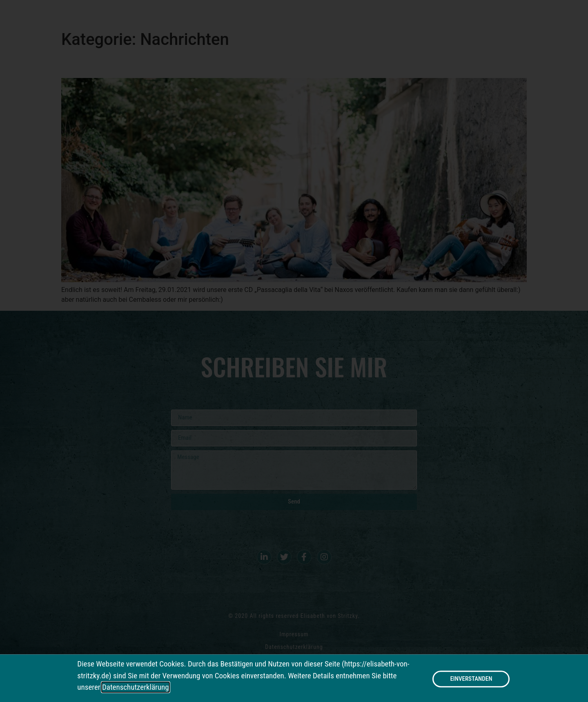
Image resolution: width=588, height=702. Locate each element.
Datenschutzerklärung (136, 690)
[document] (294, 351)
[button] (471, 681)
